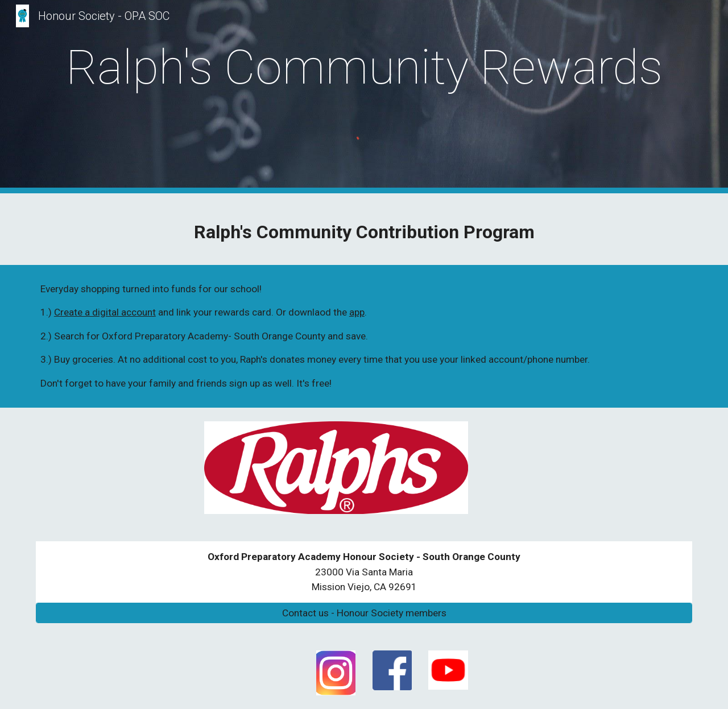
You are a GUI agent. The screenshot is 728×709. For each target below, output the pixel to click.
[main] (364, 67)
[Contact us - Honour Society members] (364, 613)
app (357, 312)
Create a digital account (105, 312)
